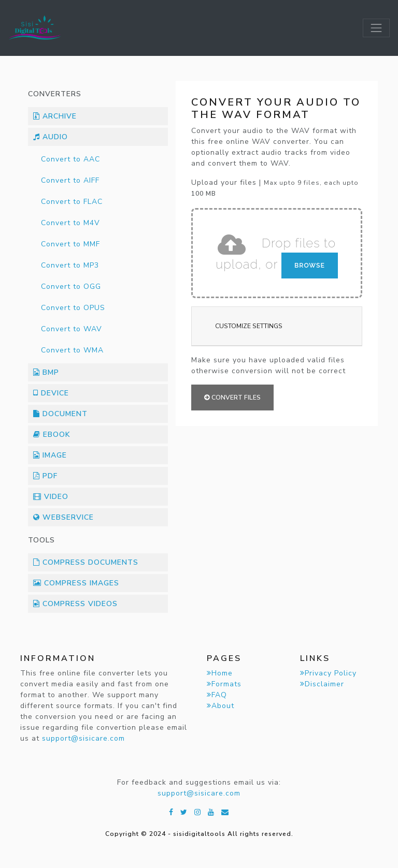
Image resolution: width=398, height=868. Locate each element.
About (221, 706)
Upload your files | (275, 188)
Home (220, 673)
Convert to (70, 159)
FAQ (217, 695)
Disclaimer (322, 684)
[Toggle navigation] (376, 28)
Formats (224, 684)
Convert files (232, 398)
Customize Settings (249, 326)
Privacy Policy (328, 673)
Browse (310, 265)
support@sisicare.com (83, 738)
